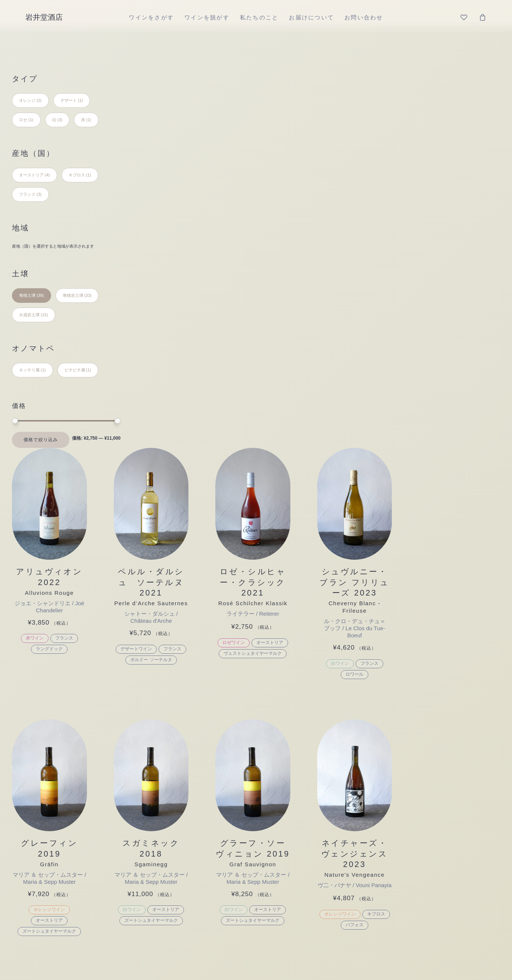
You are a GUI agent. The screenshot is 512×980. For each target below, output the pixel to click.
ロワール (464, 282)
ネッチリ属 (427, 740)
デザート (169, 740)
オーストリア (383, 250)
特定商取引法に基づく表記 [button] (246, 878)
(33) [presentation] (88, 295)
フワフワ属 (427, 772)
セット (164, 756)
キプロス (486, 523)
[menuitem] (151, 17)
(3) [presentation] (60, 120)
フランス (184, 246)
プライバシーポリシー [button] (314, 878)
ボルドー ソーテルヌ (268, 275)
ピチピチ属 (427, 756)
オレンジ (169, 804)
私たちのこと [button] (289, 594)
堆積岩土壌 (341, 740)
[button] (170, 114)
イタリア (263, 724)
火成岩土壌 (341, 756)
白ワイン (450, 271)
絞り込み (48, 440)
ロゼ (160, 819)
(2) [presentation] (39, 100)
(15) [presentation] (44, 315)
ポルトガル (268, 772)
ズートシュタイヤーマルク (170, 534)
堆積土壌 (337, 724)
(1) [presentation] (80, 100)
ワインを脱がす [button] (226, 594)
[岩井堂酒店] (44, 17)
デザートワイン (253, 264)
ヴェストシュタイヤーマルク (366, 261)
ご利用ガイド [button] (189, 878)
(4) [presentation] (47, 175)
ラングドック (170, 257)
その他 (164, 724)
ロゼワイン (347, 250)
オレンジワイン (170, 512)
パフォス (464, 534)
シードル (169, 835)
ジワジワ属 (427, 724)
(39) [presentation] (40, 295)
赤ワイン (155, 246)
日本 (253, 788)
